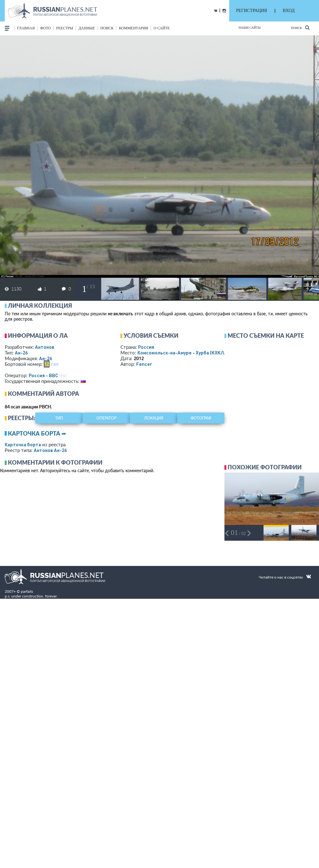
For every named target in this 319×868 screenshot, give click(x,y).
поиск (107, 28)
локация (154, 418)
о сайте (162, 28)
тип (55, 364)
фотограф (201, 418)
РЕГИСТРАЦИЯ (252, 11)
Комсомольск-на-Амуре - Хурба (187, 353)
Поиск (300, 28)
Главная (26, 28)
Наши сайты (250, 28)
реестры (65, 28)
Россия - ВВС (43, 375)
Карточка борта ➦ (37, 433)
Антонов (45, 347)
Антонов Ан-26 (50, 450)
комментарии (133, 28)
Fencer (144, 364)
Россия (146, 347)
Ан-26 (21, 353)
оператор (106, 418)
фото (45, 28)
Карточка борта (23, 444)
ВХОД (289, 11)
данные (87, 28)
